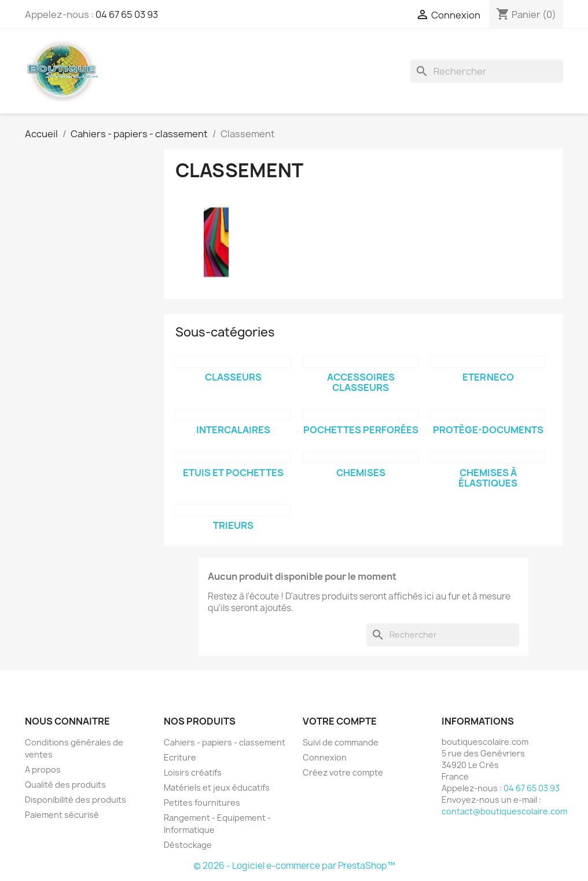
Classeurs (233, 377)
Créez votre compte (343, 772)
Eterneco (488, 377)
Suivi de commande (341, 742)
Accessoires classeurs (361, 382)
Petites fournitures (202, 803)
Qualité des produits (65, 785)
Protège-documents (488, 430)
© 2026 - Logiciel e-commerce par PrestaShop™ (294, 866)
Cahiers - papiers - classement (225, 742)
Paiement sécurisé (62, 815)
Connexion (325, 757)
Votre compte (340, 721)
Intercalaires (233, 430)
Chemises (361, 473)
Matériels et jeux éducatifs (217, 787)
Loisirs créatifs (193, 772)
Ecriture (180, 757)
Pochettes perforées (361, 430)
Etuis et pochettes (233, 473)
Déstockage (188, 845)
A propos (43, 769)
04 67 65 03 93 (127, 14)
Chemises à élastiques (488, 478)
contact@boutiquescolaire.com (504, 811)
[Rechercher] (487, 71)
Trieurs (233, 525)
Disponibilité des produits (76, 800)
